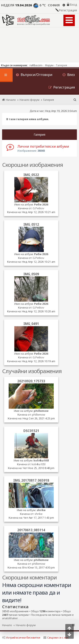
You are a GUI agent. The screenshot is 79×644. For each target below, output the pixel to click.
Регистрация (68, 10)
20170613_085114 (31, 530)
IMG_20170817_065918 (31, 480)
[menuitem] (34, 75)
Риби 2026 (41, 204)
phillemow (41, 411)
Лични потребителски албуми (43, 146)
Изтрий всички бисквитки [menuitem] (21, 637)
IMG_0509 (31, 274)
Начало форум (26, 625)
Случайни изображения (32, 371)
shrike (41, 510)
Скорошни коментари (29, 577)
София (54, 5)
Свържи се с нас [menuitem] (56, 637)
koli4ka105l (41, 460)
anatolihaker (10, 618)
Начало (7, 625)
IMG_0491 (31, 324)
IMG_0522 (31, 175)
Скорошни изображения (33, 165)
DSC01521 (31, 431)
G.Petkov (38, 208)
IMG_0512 (31, 224)
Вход (73, 5)
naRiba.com (36, 65)
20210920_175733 (31, 381)
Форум (49, 65)
